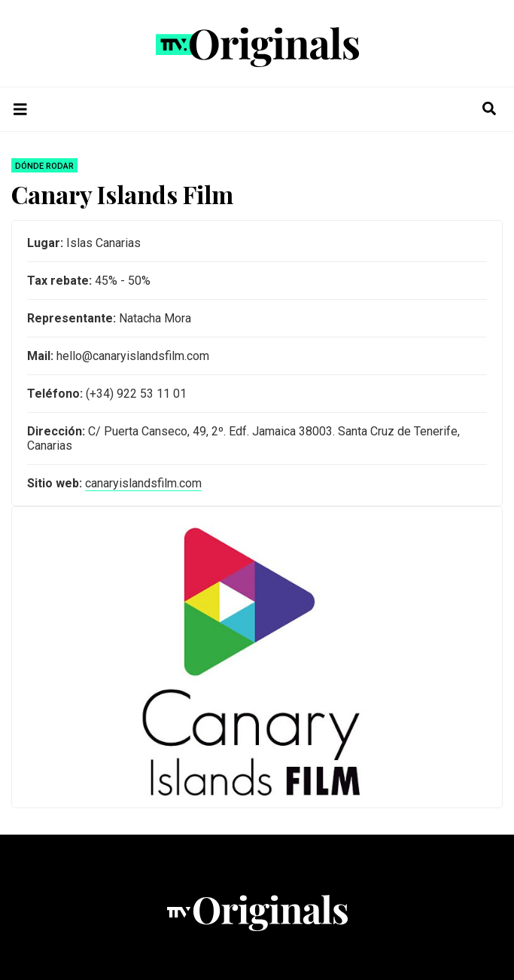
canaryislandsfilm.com (143, 483)
